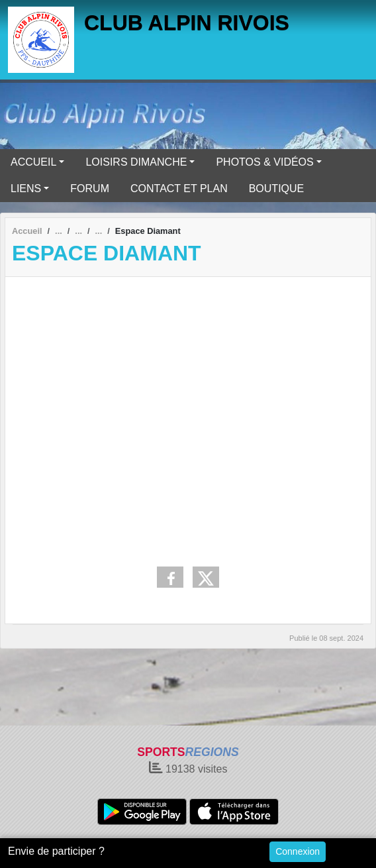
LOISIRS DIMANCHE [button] (136, 162)
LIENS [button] (26, 189)
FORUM (90, 189)
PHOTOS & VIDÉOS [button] (264, 162)
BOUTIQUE (277, 189)
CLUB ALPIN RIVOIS (187, 23)
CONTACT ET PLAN (179, 189)
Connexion (298, 851)
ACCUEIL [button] (33, 162)
